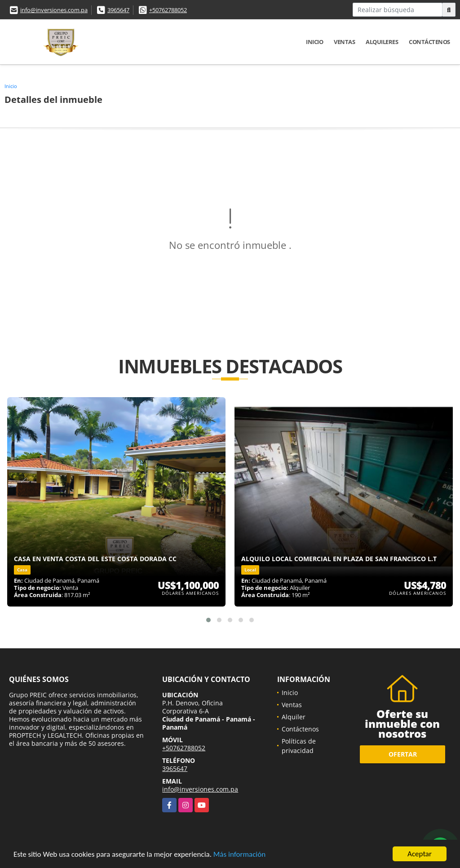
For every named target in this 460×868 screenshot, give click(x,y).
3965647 (118, 10)
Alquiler (294, 717)
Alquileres (382, 42)
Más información (239, 855)
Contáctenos (429, 42)
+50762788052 (168, 10)
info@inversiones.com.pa (54, 10)
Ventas (344, 42)
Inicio (314, 42)
